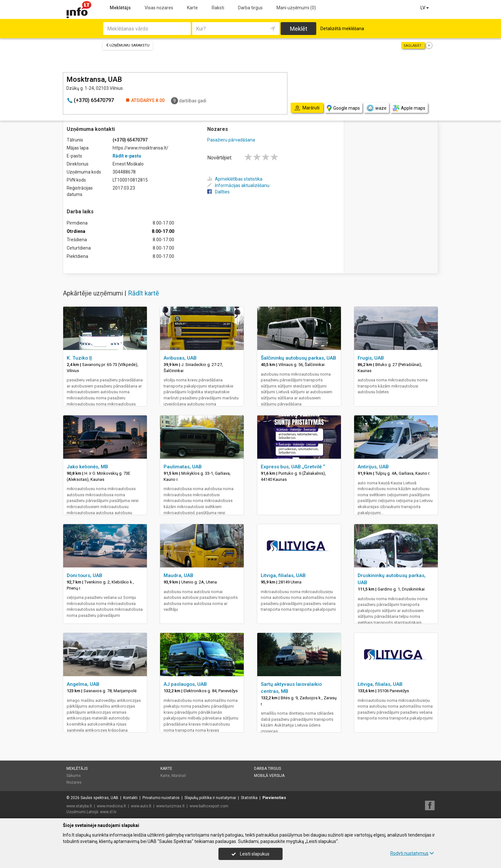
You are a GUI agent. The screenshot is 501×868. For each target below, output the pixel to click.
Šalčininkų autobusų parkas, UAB (298, 358)
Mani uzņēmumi (296, 8)
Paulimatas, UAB (183, 467)
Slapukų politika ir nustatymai (210, 798)
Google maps (343, 108)
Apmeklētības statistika (235, 179)
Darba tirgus (250, 8)
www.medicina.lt (111, 806)
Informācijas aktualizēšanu (238, 185)
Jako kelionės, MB (87, 467)
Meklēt (299, 29)
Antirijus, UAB (373, 467)
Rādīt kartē (144, 293)
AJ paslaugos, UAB (185, 684)
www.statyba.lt (79, 806)
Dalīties (218, 192)
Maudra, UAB (178, 575)
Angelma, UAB (83, 684)
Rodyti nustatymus (412, 853)
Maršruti (179, 776)
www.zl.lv (108, 812)
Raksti (218, 8)
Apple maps (409, 108)
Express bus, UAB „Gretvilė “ (293, 467)
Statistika (249, 798)
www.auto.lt (141, 806)
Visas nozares (159, 8)
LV (425, 8)
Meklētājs (120, 8)
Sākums (74, 776)
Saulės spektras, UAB (99, 798)
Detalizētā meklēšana (342, 29)
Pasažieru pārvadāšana (231, 140)
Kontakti (130, 798)
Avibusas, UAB (180, 358)
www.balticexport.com (209, 806)
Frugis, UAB (371, 358)
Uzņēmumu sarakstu (128, 45)
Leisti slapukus (250, 854)
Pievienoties (274, 798)
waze (376, 108)
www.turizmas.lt (170, 806)
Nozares (74, 782)
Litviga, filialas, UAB (283, 575)
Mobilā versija (269, 776)
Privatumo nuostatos (161, 798)
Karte (192, 8)
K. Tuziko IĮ (79, 358)
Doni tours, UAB (85, 575)
